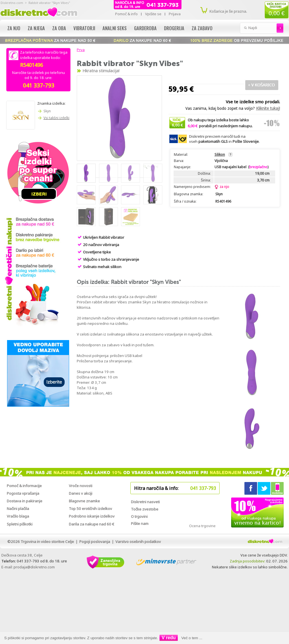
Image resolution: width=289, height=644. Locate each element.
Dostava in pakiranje (25, 501)
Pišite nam (140, 523)
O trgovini (139, 516)
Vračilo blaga (18, 516)
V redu (169, 638)
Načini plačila (18, 509)
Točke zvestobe (145, 509)
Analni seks (115, 28)
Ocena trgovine (202, 526)
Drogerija (174, 28)
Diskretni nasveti (145, 502)
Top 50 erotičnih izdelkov (90, 509)
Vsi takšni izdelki (56, 118)
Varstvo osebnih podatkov (138, 542)
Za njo (14, 28)
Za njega (36, 28)
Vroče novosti (81, 486)
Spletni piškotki (20, 524)
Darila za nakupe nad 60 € (92, 524)
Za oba (59, 28)
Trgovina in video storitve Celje (47, 542)
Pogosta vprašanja (23, 493)
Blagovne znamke (84, 501)
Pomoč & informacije (24, 486)
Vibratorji (84, 28)
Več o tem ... (192, 638)
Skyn (47, 111)
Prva (80, 50)
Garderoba (145, 28)
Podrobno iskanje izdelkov (92, 516)
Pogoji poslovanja (95, 542)
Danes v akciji (81, 493)
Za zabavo (202, 28)
